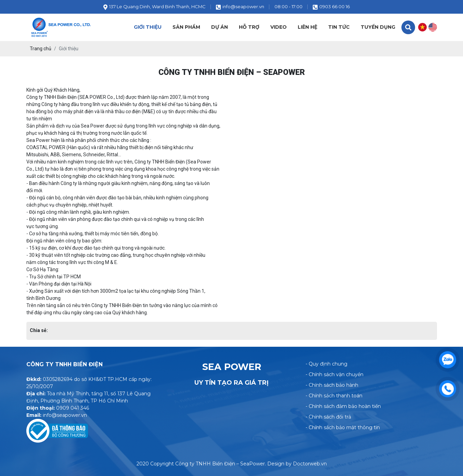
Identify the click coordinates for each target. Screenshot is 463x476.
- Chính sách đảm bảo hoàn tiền (343, 406)
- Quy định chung (326, 364)
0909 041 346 (73, 408)
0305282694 (58, 379)
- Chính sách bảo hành (332, 385)
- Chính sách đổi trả (328, 417)
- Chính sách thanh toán (334, 396)
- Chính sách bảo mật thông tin (343, 427)
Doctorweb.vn (310, 464)
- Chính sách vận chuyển (335, 374)
